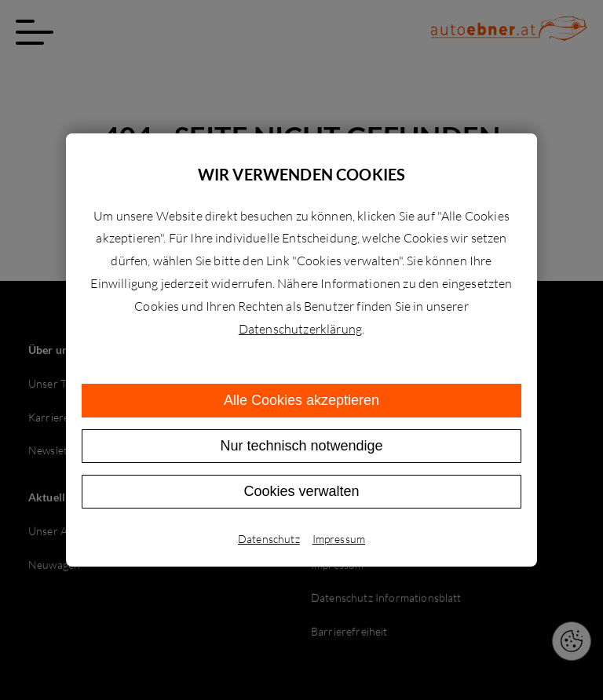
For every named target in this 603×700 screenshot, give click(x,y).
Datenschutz (269, 539)
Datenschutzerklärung (300, 329)
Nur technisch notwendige (301, 446)
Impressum (339, 539)
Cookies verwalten (301, 491)
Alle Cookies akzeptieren (301, 400)
